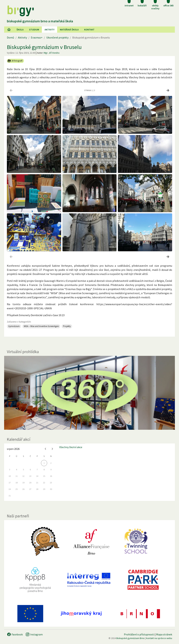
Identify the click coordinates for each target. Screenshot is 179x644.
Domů (10, 37)
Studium (34, 30)
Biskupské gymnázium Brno (130, 638)
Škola (20, 30)
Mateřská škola (69, 30)
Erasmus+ (37, 37)
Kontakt (89, 30)
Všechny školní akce (71, 447)
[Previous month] (45, 449)
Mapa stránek (164, 634)
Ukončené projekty (57, 37)
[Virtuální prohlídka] (89, 393)
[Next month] (52, 449)
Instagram (34, 634)
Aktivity (22, 37)
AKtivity (49, 30)
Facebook (15, 634)
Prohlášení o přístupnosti (139, 634)
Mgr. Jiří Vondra (52, 53)
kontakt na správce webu (159, 638)
